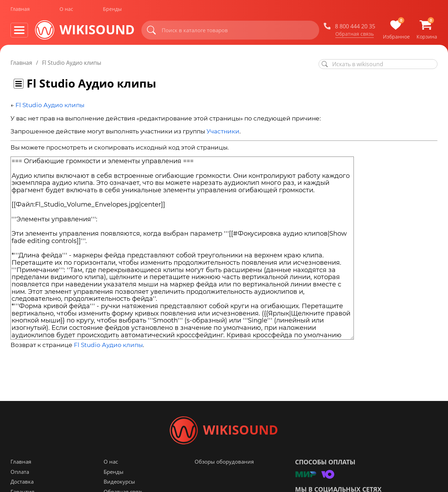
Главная (20, 10)
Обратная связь (355, 35)
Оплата (20, 472)
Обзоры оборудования (224, 462)
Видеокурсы (119, 482)
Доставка (22, 482)
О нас (66, 10)
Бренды (112, 10)
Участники (223, 131)
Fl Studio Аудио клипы (50, 105)
